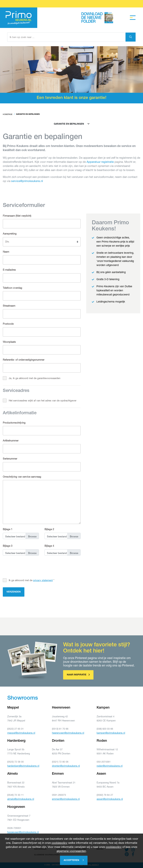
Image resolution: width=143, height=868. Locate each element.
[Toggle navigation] (133, 18)
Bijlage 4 (49, 546)
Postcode (8, 324)
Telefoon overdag (12, 288)
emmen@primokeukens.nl (66, 799)
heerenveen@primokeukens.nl (68, 733)
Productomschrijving (14, 423)
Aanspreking (10, 234)
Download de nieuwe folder (98, 18)
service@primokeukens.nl (27, 181)
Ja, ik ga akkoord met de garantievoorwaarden (35, 378)
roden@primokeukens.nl (110, 766)
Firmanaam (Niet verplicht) (17, 216)
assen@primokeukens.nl (110, 799)
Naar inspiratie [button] (78, 675)
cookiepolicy (59, 843)
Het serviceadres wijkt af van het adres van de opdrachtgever (43, 400)
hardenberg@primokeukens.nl (23, 766)
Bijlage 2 (49, 529)
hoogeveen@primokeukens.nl (23, 832)
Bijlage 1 (8, 529)
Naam (6, 252)
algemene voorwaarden (71, 851)
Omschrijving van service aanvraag (22, 477)
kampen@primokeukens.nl (111, 733)
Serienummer (10, 459)
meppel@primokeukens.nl (21, 733)
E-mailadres (9, 270)
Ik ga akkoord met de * (32, 580)
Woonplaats (9, 342)
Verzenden (14, 592)
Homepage (8, 114)
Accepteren (74, 860)
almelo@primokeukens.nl (21, 799)
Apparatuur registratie (100, 162)
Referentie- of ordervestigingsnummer (24, 360)
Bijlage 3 (8, 546)
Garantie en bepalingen (72, 124)
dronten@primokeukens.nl (66, 766)
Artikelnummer (11, 441)
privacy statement (43, 580)
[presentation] (31, 567)
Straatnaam (9, 306)
